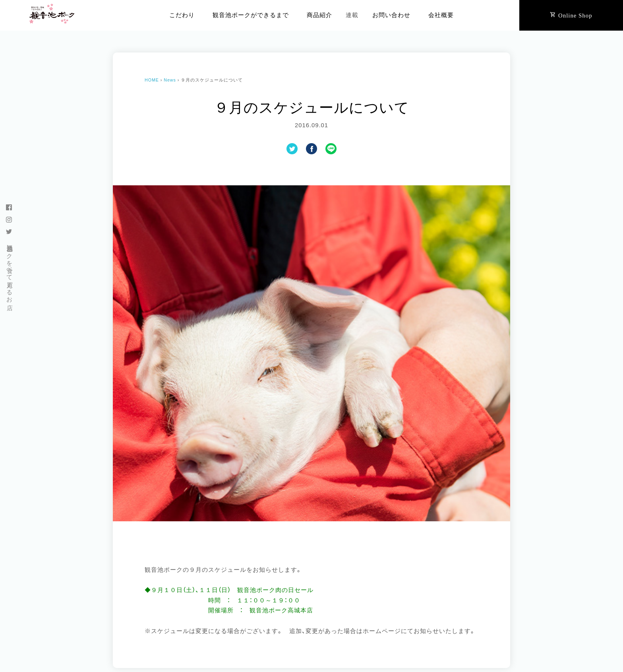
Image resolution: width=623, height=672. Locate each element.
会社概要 (441, 15)
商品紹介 (319, 15)
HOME (152, 80)
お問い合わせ (391, 15)
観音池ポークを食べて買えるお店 (10, 270)
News (170, 80)
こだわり (182, 15)
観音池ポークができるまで (251, 15)
